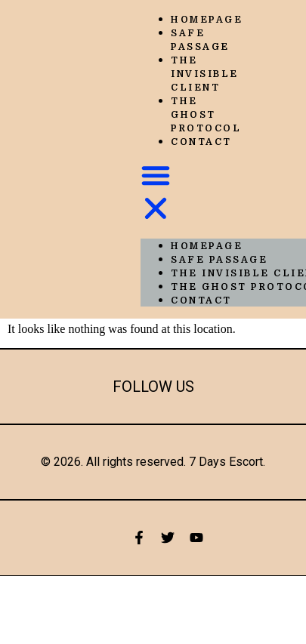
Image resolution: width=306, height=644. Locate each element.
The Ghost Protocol (206, 115)
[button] (156, 193)
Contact (201, 142)
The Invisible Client (205, 74)
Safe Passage (200, 40)
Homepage (207, 20)
